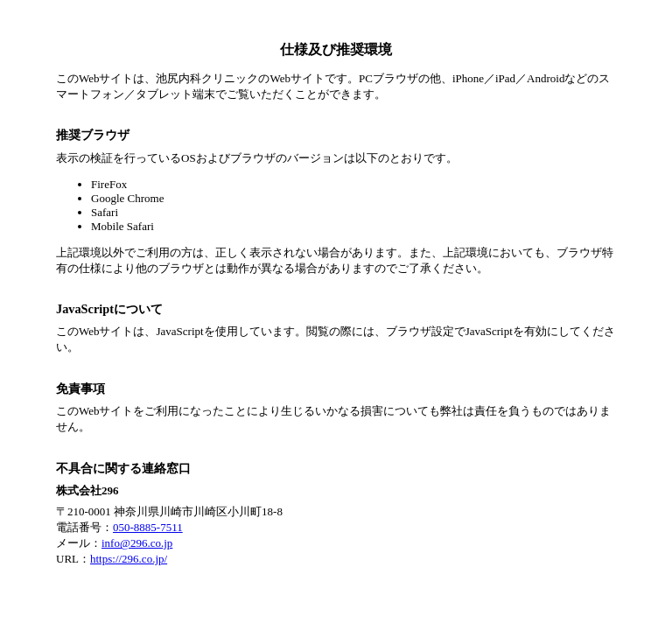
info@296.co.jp (137, 543)
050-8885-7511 (148, 527)
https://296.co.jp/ (129, 559)
